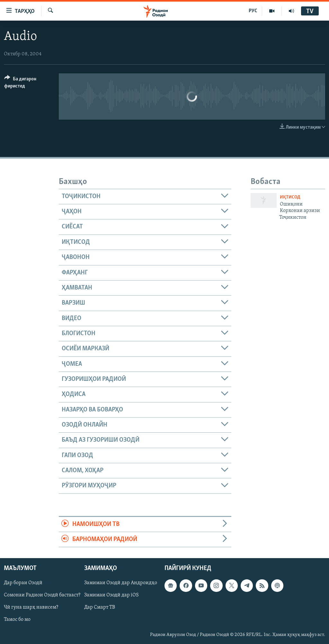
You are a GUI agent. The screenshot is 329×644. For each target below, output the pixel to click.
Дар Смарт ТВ (100, 608)
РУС (253, 11)
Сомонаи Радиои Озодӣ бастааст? (42, 595)
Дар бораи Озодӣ (23, 583)
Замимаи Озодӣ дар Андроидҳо (121, 583)
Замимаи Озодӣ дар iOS (111, 595)
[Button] (28, 83)
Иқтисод (290, 197)
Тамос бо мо (17, 620)
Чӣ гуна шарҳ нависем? (31, 608)
